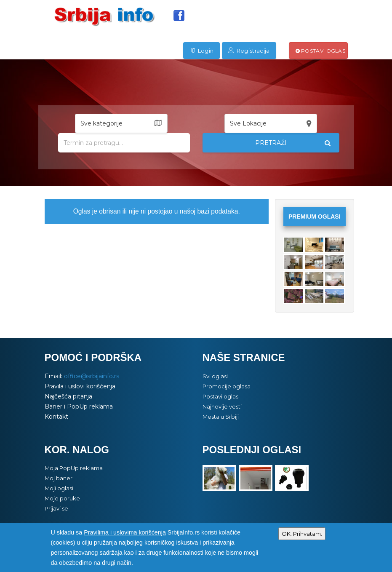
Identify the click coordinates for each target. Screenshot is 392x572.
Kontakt (56, 417)
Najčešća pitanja (68, 396)
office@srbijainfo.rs (92, 376)
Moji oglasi (59, 488)
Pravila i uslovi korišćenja (80, 386)
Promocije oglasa (227, 386)
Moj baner (59, 478)
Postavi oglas (321, 51)
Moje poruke (62, 498)
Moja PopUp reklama (74, 468)
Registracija (249, 51)
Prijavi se (56, 508)
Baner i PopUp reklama (79, 406)
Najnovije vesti (222, 406)
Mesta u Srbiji (221, 417)
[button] (121, 123)
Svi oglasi (215, 376)
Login (201, 51)
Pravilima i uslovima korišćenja (125, 532)
